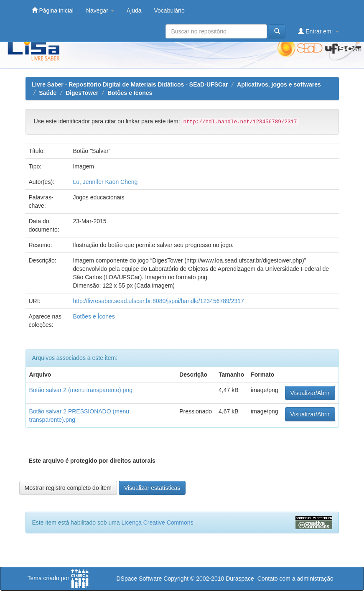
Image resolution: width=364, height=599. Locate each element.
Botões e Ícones (130, 93)
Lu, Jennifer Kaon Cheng (105, 182)
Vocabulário (169, 10)
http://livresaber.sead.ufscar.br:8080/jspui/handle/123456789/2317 (158, 301)
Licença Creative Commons (158, 523)
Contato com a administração (295, 579)
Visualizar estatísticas (152, 488)
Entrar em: (318, 31)
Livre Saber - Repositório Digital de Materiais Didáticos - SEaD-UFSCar (130, 84)
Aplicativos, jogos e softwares (279, 84)
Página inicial (53, 10)
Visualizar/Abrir (310, 393)
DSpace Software (139, 579)
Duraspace (240, 579)
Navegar (100, 10)
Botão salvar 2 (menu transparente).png (81, 390)
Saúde (48, 93)
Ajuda (134, 10)
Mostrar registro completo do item (68, 488)
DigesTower (82, 93)
